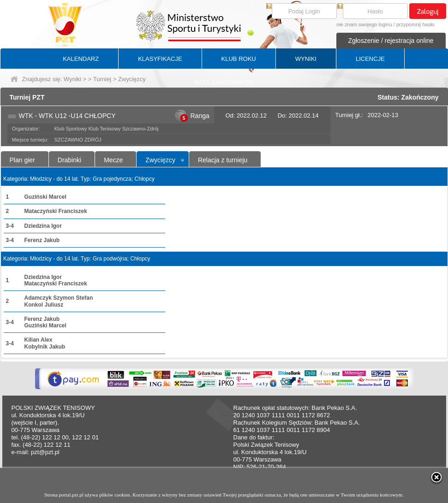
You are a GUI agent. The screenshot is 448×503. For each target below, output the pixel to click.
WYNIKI (306, 59)
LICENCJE (370, 59)
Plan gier (22, 160)
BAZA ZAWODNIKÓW (224, 82)
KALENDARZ (81, 59)
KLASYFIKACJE (160, 59)
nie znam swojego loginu (364, 24)
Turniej (102, 79)
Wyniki (72, 79)
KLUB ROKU (239, 59)
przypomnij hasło (415, 24)
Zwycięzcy (160, 160)
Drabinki (69, 160)
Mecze (113, 160)
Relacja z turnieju (223, 160)
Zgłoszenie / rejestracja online (391, 41)
